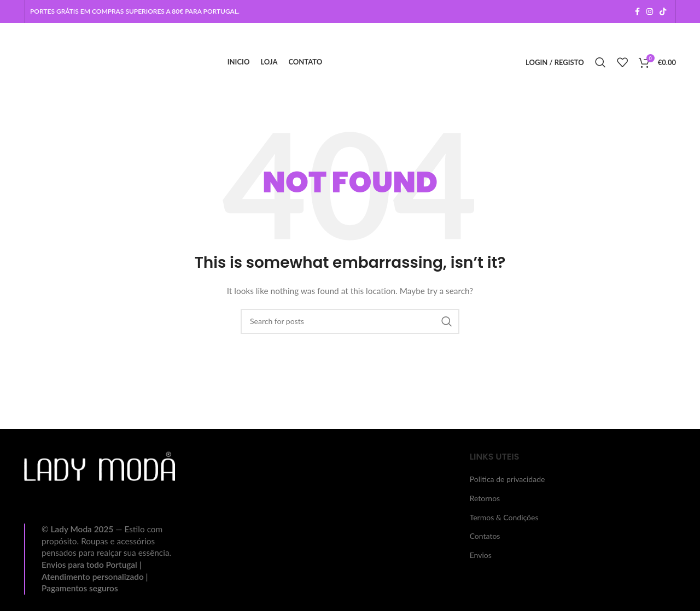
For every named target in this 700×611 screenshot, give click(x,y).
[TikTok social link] (663, 12)
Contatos (485, 536)
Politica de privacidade (507, 479)
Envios (481, 555)
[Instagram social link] (650, 12)
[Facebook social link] (637, 12)
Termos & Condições (504, 517)
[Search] (600, 62)
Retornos (485, 498)
